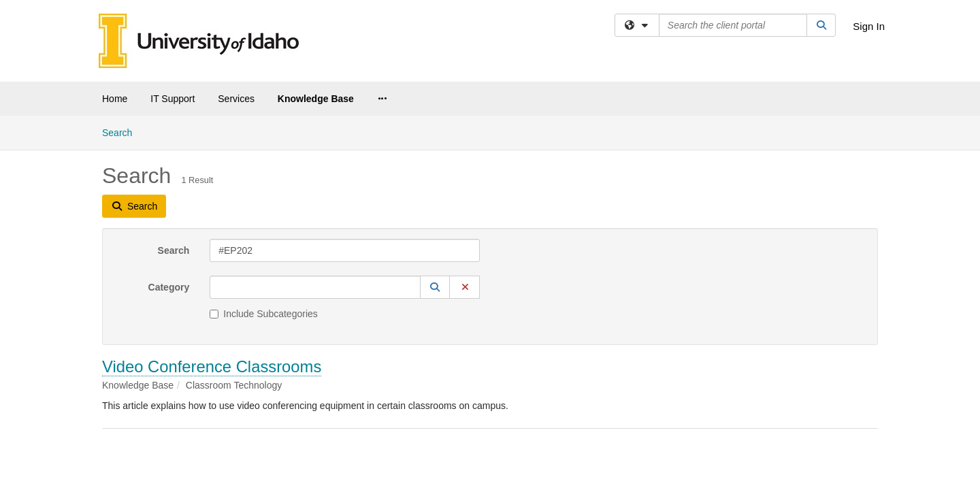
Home (115, 99)
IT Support (173, 99)
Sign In (869, 26)
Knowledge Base (316, 99)
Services (236, 99)
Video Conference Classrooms (212, 251)
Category (169, 171)
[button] (435, 171)
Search (174, 135)
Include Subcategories (264, 198)
